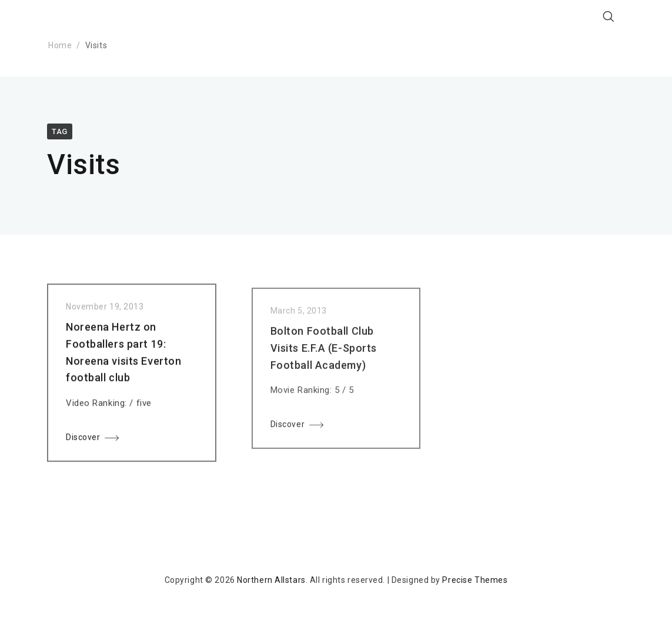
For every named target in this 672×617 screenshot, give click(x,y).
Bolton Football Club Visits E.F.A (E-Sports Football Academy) (324, 352)
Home (60, 45)
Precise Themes (475, 580)
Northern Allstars (271, 580)
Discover (83, 439)
